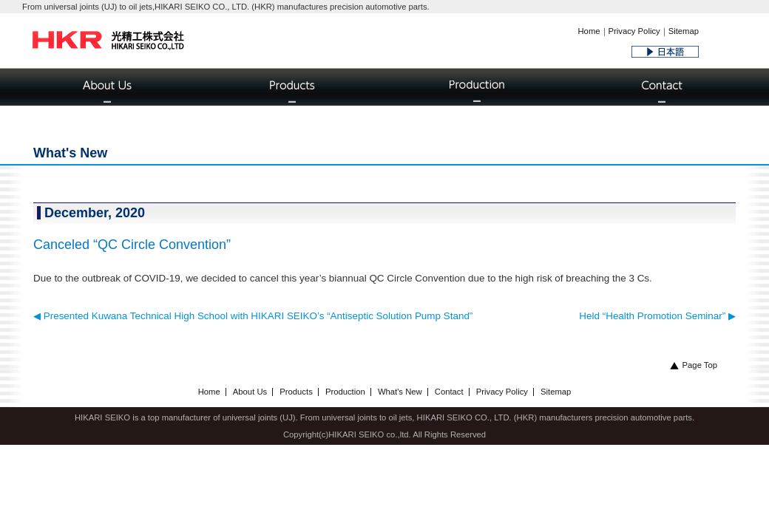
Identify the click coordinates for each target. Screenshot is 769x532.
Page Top (694, 365)
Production (345, 392)
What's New (400, 392)
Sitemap (684, 31)
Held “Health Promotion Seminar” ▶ (657, 316)
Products (296, 392)
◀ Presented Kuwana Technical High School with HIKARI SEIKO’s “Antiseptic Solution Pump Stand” (253, 316)
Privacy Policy (634, 31)
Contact (449, 392)
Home (589, 31)
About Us (250, 392)
